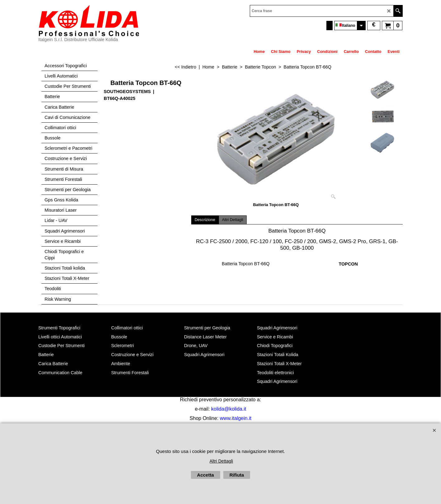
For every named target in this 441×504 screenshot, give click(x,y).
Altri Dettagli (233, 220)
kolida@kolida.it (229, 409)
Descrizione (205, 220)
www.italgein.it (236, 418)
